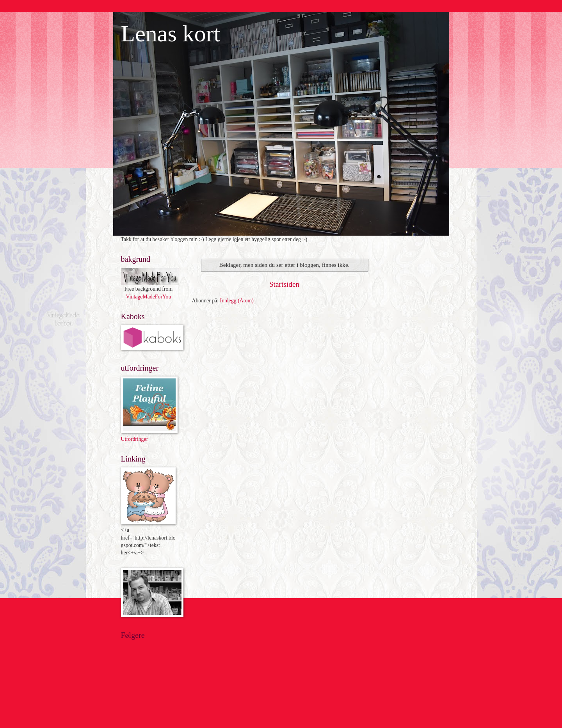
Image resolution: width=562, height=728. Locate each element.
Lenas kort (171, 34)
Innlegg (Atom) (237, 301)
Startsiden (284, 284)
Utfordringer (135, 439)
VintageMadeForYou (149, 297)
